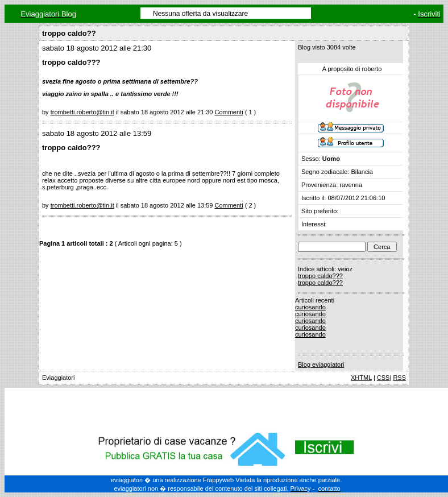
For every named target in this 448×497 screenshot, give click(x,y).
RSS (399, 378)
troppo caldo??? (320, 276)
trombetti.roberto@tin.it (82, 112)
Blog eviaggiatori (321, 365)
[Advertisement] (226, 408)
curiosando (310, 307)
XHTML (361, 378)
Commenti (229, 112)
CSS (383, 378)
